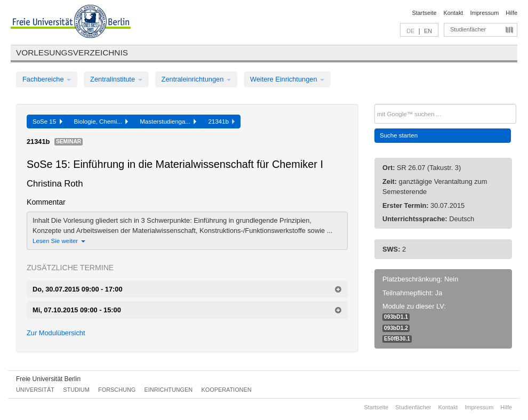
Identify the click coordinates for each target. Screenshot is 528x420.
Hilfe (511, 13)
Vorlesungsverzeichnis (72, 53)
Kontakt (454, 13)
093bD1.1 (396, 317)
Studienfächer (468, 29)
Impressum (484, 13)
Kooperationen (227, 390)
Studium (76, 390)
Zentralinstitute (116, 79)
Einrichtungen (169, 390)
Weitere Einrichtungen (287, 79)
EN (428, 31)
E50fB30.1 (397, 339)
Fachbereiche (47, 79)
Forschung (117, 390)
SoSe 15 (47, 122)
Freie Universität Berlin (48, 379)
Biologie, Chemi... (101, 122)
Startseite (425, 13)
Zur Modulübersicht (56, 333)
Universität (35, 390)
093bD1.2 (396, 328)
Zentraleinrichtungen (196, 79)
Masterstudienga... (168, 122)
